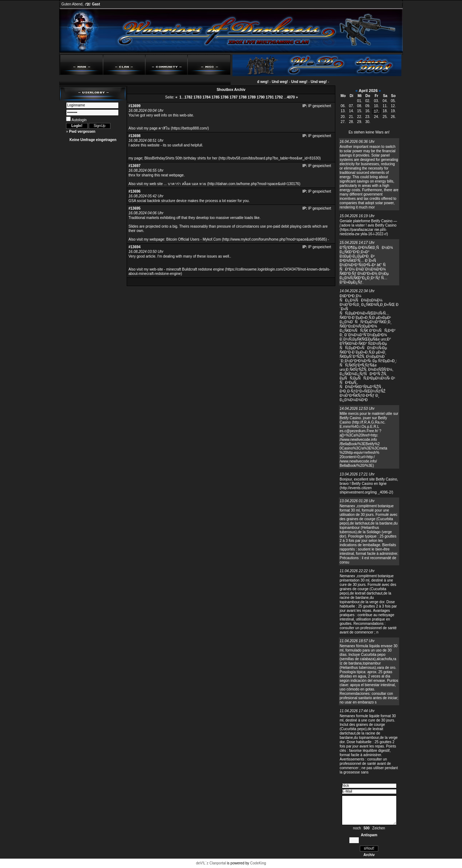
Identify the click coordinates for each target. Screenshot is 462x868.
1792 (279, 97)
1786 (225, 97)
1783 (197, 97)
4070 (291, 97)
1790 (261, 97)
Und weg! (263, 82)
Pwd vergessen (82, 131)
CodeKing (258, 863)
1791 (270, 97)
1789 (252, 97)
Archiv (369, 855)
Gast (96, 4)
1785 (215, 97)
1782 (188, 97)
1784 (206, 97)
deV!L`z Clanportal (211, 863)
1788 (243, 97)
